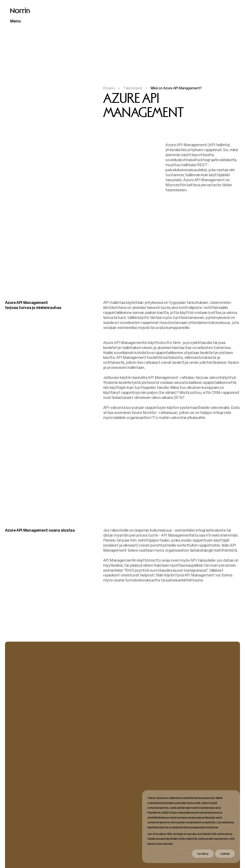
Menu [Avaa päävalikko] (16, 21)
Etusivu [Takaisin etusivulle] (109, 88)
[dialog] (191, 827)
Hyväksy (203, 854)
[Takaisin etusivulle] (20, 10)
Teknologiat (133, 88)
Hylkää (225, 854)
